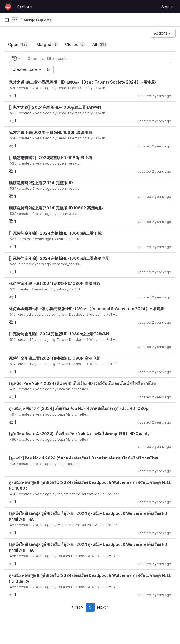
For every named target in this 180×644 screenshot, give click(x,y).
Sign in (168, 7)
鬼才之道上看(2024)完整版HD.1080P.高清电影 (51, 132)
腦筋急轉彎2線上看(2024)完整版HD (41, 183)
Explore (25, 7)
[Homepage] (8, 7)
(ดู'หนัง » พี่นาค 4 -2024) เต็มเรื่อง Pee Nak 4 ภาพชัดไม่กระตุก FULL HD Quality (79, 434)
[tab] (19, 45)
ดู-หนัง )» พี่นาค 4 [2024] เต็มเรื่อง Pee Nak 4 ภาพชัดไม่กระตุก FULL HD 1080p (79, 408)
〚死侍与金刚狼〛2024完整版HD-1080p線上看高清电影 (59, 258)
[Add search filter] (99, 58)
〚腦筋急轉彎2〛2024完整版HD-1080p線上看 (51, 158)
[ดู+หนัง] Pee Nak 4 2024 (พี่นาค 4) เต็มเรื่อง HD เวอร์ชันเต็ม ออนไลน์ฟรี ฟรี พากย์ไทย (83, 458)
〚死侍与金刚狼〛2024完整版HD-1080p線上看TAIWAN (59, 334)
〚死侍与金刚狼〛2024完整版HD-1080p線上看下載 (55, 233)
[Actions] (163, 33)
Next (104, 607)
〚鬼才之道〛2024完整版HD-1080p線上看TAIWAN (55, 107)
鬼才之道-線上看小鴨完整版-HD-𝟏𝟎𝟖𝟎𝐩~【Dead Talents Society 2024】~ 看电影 (82, 82)
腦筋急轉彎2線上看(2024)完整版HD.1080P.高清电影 (56, 208)
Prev (77, 607)
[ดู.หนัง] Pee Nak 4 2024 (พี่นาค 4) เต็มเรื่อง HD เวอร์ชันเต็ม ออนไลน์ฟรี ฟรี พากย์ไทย (83, 383)
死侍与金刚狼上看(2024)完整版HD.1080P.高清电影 (54, 283)
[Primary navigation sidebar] (7, 20)
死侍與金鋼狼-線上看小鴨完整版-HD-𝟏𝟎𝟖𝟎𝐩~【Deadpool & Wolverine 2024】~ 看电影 (87, 309)
